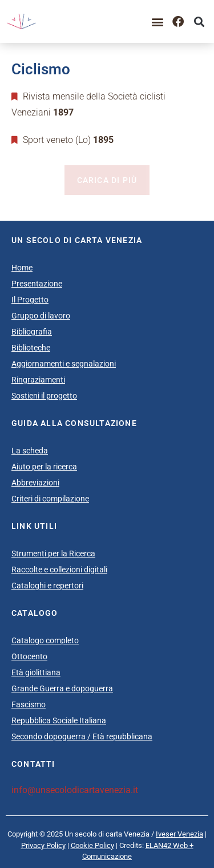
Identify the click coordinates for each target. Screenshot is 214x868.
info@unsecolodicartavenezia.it (75, 790)
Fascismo (29, 704)
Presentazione (37, 284)
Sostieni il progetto (44, 396)
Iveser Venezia (179, 834)
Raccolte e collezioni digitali (59, 570)
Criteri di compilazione (50, 499)
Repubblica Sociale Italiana (59, 720)
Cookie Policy (92, 845)
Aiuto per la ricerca (44, 467)
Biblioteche (31, 348)
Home (22, 268)
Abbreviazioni (35, 483)
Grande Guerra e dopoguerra (62, 688)
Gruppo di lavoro (41, 316)
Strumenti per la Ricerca (53, 554)
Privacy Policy (43, 845)
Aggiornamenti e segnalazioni (64, 364)
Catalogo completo (45, 640)
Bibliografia (32, 332)
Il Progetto (30, 300)
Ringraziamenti (38, 380)
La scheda (30, 451)
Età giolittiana (36, 672)
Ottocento (29, 656)
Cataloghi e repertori (47, 586)
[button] (157, 21)
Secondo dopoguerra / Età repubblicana (82, 736)
